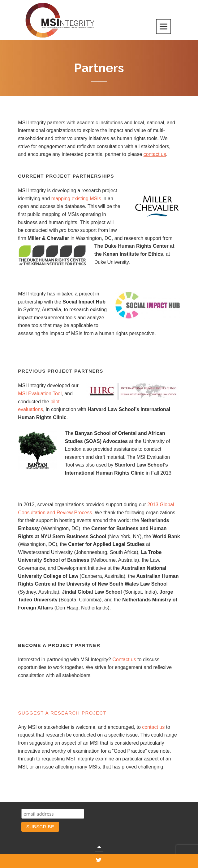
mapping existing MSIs (76, 199)
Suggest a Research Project (62, 713)
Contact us (124, 660)
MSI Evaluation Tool (40, 394)
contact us (153, 727)
